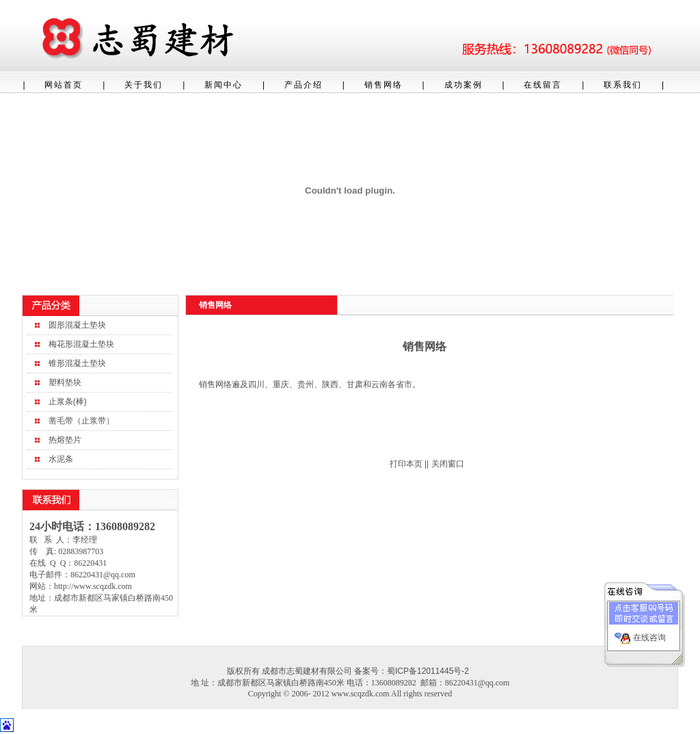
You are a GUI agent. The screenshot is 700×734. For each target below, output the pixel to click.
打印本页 (406, 464)
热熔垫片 (65, 440)
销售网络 (383, 85)
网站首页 (64, 85)
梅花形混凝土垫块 (81, 344)
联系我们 (623, 85)
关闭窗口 (448, 464)
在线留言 (543, 85)
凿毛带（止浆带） (81, 421)
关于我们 (144, 85)
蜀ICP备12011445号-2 (428, 671)
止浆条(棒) (68, 402)
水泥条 (61, 459)
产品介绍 (304, 85)
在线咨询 (649, 636)
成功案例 (463, 85)
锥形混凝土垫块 (77, 363)
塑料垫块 (65, 382)
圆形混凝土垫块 (77, 325)
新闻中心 (224, 85)
